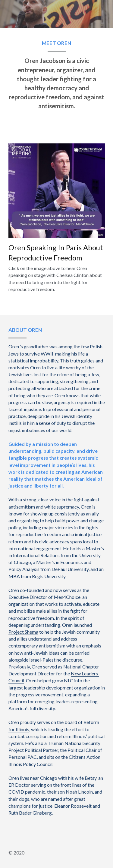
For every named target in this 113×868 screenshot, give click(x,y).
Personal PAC (23, 757)
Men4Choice (67, 597)
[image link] (57, 190)
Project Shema (23, 632)
